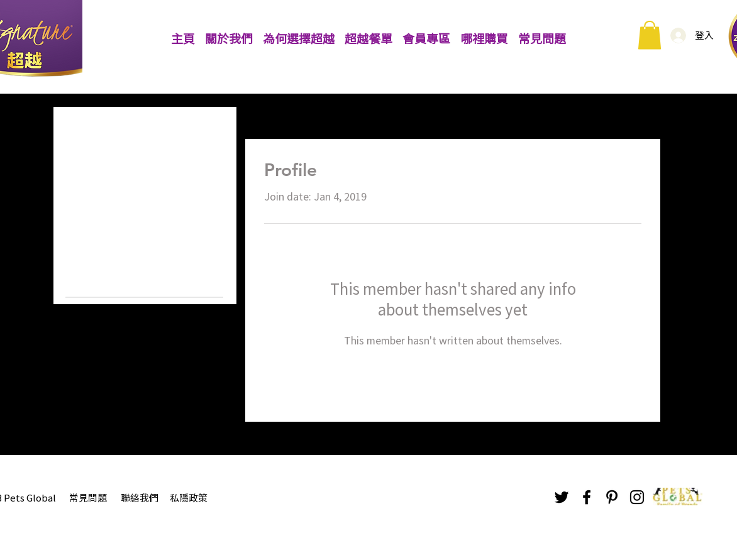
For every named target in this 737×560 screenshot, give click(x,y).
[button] (650, 35)
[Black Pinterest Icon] (612, 497)
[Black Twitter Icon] (562, 497)
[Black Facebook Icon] (587, 497)
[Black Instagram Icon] (637, 497)
